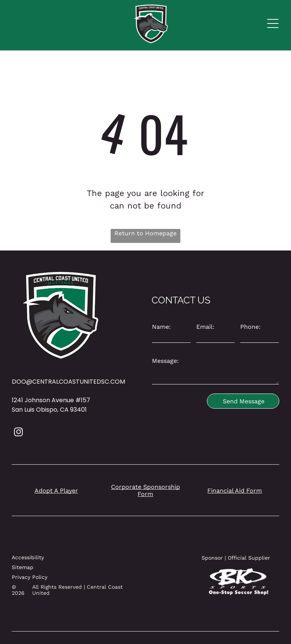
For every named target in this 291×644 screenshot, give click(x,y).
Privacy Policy (30, 577)
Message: (165, 361)
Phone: (250, 327)
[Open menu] (273, 23)
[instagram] (18, 433)
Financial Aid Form (235, 491)
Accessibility (28, 557)
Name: (161, 327)
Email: (205, 327)
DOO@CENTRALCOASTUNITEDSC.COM (68, 382)
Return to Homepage (145, 233)
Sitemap (23, 567)
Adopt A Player (56, 491)
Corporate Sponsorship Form (145, 490)
